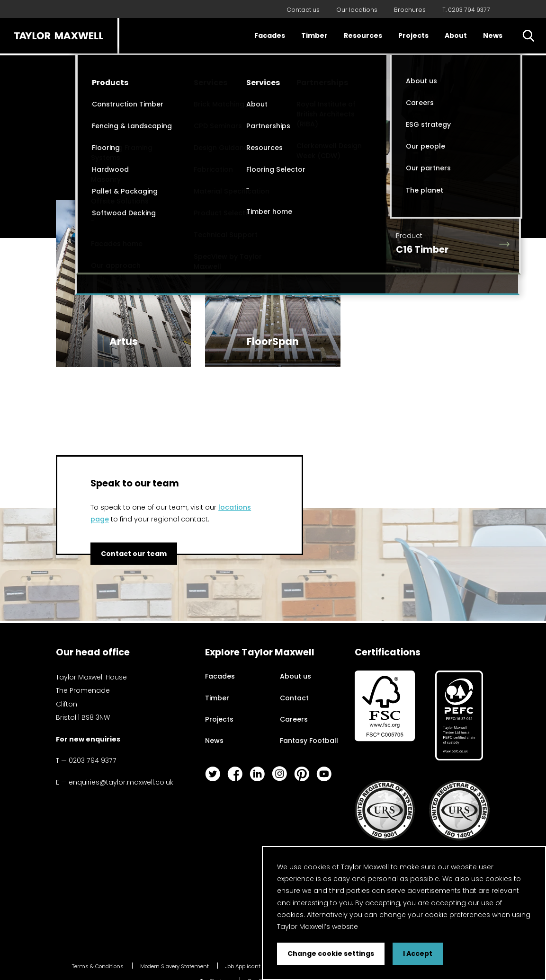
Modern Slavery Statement (175, 966)
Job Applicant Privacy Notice (262, 966)
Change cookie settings (331, 954)
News (493, 35)
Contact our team (134, 554)
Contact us (303, 10)
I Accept (418, 954)
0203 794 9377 (93, 760)
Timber (314, 35)
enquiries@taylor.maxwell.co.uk (121, 782)
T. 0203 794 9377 (466, 10)
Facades (270, 35)
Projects (413, 35)
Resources (363, 35)
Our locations (357, 10)
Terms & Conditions (98, 966)
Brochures (410, 10)
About (456, 35)
